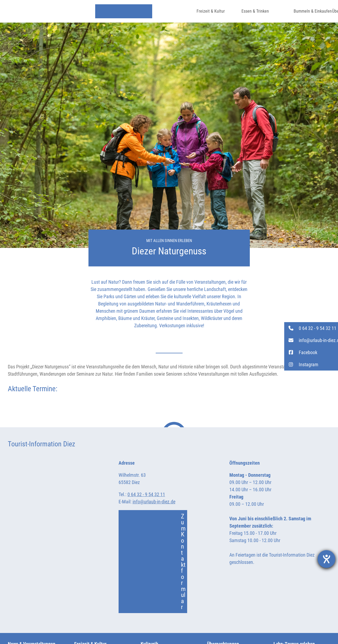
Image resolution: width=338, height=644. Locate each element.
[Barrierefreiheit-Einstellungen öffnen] (326, 559)
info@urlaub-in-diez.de (154, 502)
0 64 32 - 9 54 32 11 (146, 494)
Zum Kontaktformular (155, 562)
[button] (311, 328)
